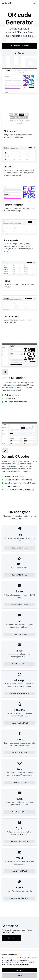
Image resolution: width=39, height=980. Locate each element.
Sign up (19, 53)
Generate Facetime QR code (19, 723)
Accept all (19, 970)
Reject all (19, 975)
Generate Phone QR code (19, 605)
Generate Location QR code (20, 753)
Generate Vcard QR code (20, 871)
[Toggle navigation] (34, 3)
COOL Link (6, 3)
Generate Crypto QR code (19, 842)
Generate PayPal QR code (19, 898)
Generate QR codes (19, 46)
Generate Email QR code (19, 664)
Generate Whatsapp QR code (19, 693)
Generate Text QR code (20, 548)
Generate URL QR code (19, 575)
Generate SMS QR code (19, 634)
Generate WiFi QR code (19, 782)
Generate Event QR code (20, 812)
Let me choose (24, 965)
